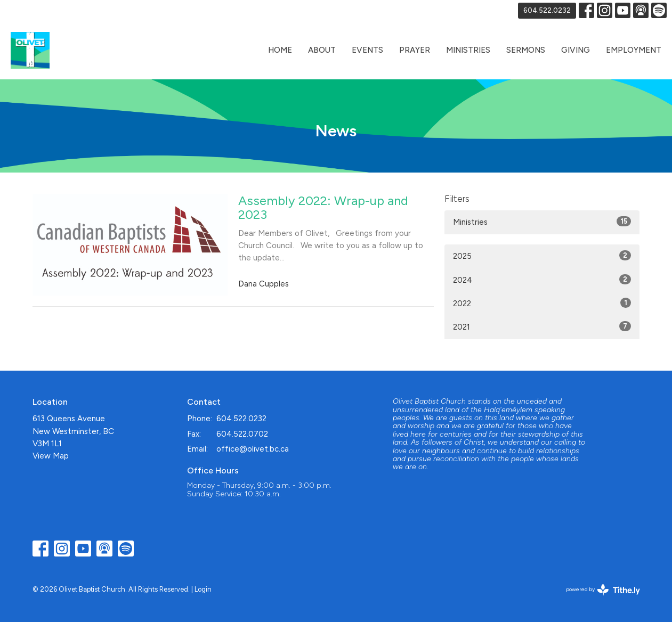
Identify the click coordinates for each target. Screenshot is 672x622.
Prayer (415, 50)
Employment (634, 50)
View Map (51, 456)
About (322, 50)
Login (203, 589)
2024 (542, 280)
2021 (542, 326)
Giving (576, 50)
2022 (542, 303)
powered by (603, 590)
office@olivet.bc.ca (253, 449)
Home (280, 50)
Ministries (468, 50)
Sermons (526, 50)
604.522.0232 (547, 10)
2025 (542, 256)
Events (367, 50)
